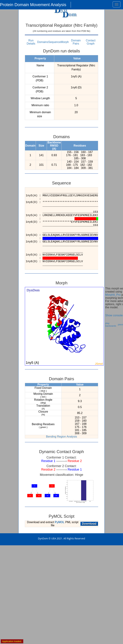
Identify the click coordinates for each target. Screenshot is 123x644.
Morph (65, 42)
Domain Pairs (76, 42)
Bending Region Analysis (61, 437)
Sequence (55, 42)
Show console (114, 315)
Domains (43, 42)
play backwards (111, 325)
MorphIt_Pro (113, 295)
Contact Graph (91, 42)
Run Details (31, 42)
